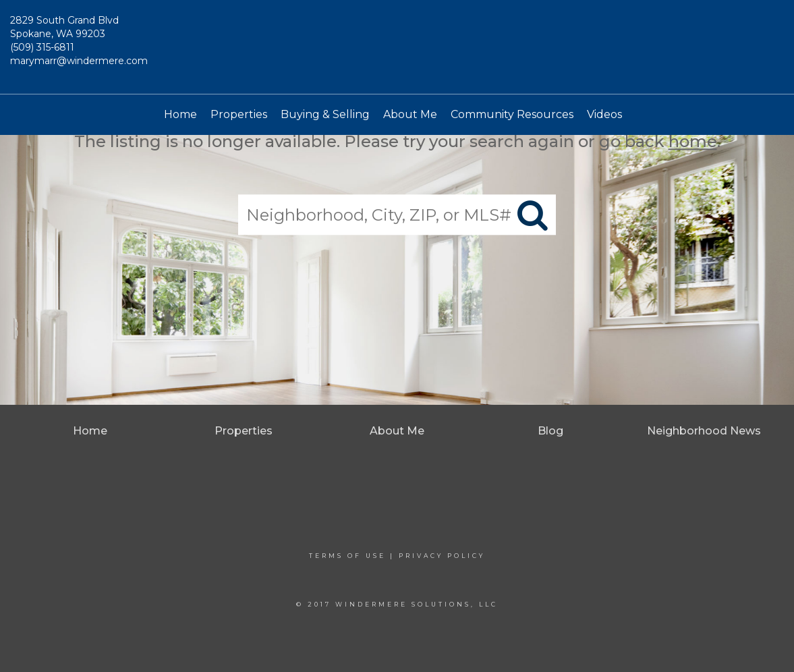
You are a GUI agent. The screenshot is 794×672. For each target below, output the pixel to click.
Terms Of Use (347, 556)
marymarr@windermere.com (79, 61)
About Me (410, 114)
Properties (239, 114)
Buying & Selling (325, 114)
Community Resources (512, 114)
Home (180, 114)
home (693, 141)
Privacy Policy (442, 556)
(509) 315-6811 (42, 47)
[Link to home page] (397, 47)
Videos (604, 114)
